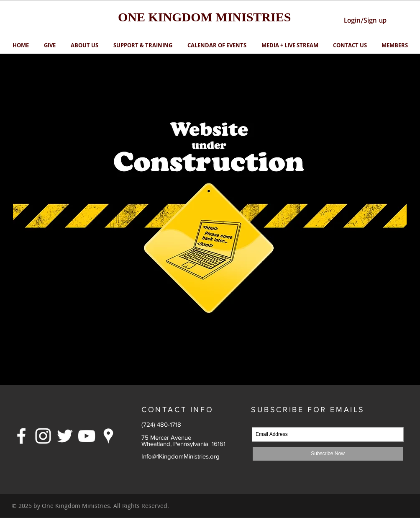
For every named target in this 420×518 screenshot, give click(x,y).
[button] (143, 45)
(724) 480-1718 (161, 424)
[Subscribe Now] (328, 454)
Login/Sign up (365, 20)
